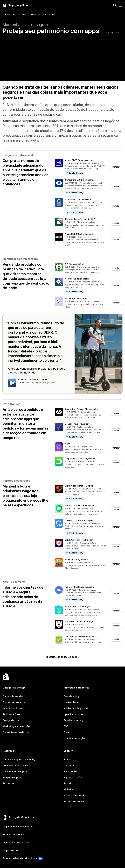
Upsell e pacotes (73, 714)
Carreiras (69, 765)
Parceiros (69, 783)
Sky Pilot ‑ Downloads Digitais (33, 380)
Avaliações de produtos (77, 708)
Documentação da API (15, 765)
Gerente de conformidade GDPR (81, 219)
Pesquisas (9, 783)
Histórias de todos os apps (62, 657)
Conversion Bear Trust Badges (80, 621)
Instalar (116, 167)
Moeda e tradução (74, 738)
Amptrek (13, 369)
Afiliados (69, 789)
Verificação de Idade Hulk (77, 279)
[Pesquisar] (115, 5)
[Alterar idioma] (22, 817)
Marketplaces (72, 702)
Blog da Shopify (12, 778)
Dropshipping (71, 696)
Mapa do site (10, 850)
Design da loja (11, 720)
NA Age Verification (75, 264)
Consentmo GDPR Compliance (80, 180)
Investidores (71, 771)
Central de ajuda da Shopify (19, 759)
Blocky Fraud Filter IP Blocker (79, 486)
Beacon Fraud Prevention (77, 424)
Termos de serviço (13, 835)
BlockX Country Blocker (76, 560)
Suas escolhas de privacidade (20, 858)
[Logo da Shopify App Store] (16, 5)
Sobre (67, 759)
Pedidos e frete (12, 714)
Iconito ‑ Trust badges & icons (80, 587)
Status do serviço (74, 801)
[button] (89, 167)
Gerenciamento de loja (16, 732)
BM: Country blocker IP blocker (80, 505)
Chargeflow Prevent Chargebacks (81, 409)
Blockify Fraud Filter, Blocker (79, 540)
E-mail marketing (73, 720)
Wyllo (68, 444)
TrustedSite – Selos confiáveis (80, 636)
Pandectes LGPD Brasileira (78, 199)
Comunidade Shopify (15, 771)
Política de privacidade (16, 843)
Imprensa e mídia (73, 778)
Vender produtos (12, 708)
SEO (66, 726)
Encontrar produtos (14, 702)
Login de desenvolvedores (18, 827)
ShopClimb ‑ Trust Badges (78, 606)
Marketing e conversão (16, 726)
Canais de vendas (13, 696)
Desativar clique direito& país (79, 520)
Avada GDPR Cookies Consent (80, 160)
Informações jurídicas (76, 795)
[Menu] (121, 5)
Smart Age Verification (76, 298)
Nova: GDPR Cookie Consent (79, 234)
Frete (67, 732)
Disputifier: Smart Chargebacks (80, 458)
